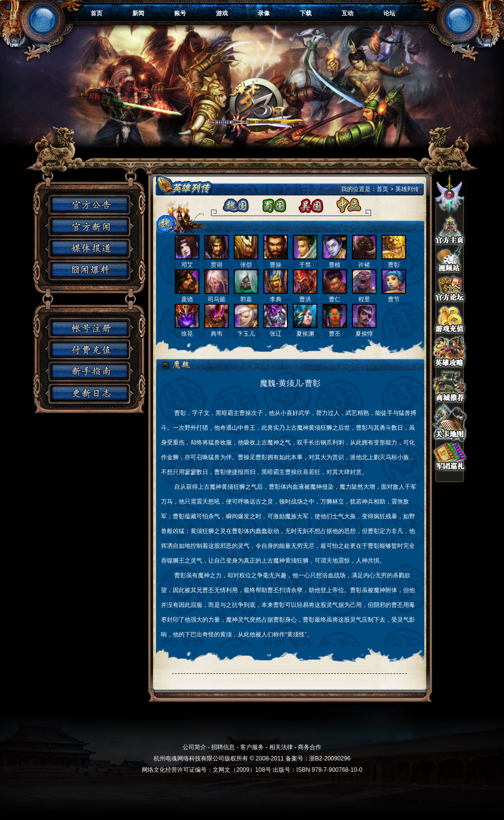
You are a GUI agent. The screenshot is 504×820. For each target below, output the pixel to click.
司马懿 (217, 296)
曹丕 (335, 330)
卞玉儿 (246, 330)
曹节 (394, 296)
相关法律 (281, 747)
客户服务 (252, 747)
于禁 (305, 261)
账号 (180, 13)
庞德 (187, 296)
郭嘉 (246, 296)
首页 (96, 13)
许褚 (364, 261)
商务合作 (310, 747)
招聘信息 (223, 747)
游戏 (222, 13)
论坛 (389, 13)
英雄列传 (407, 189)
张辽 (276, 330)
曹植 (335, 261)
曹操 (276, 261)
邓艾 (187, 261)
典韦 (217, 330)
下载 (306, 13)
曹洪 (305, 296)
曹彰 (394, 261)
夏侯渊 (305, 330)
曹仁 (335, 296)
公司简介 (194, 747)
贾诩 (217, 261)
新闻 (138, 13)
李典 (276, 296)
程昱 (364, 296)
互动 (347, 13)
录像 (264, 13)
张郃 (246, 261)
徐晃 (187, 330)
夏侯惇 (364, 330)
